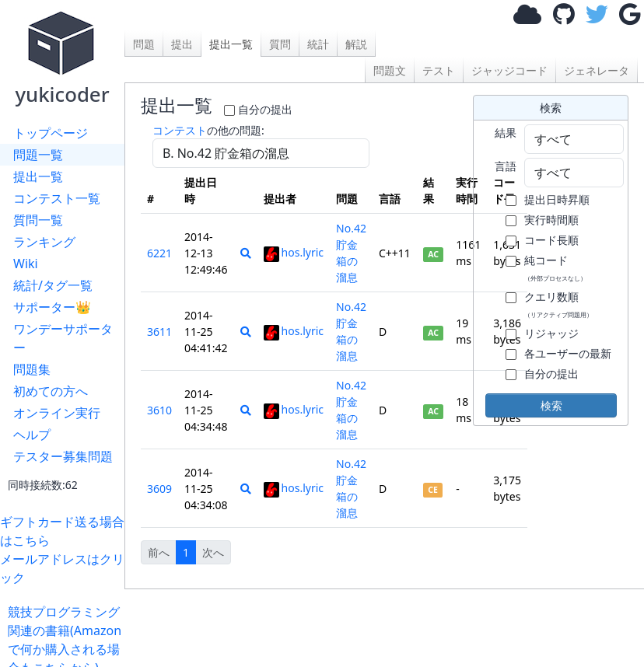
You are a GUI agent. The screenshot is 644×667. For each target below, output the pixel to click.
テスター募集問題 (63, 456)
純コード (555, 267)
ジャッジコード (509, 70)
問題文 (390, 70)
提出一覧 (38, 176)
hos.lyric (294, 252)
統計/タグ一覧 (53, 285)
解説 (356, 44)
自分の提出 (265, 109)
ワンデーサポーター (63, 338)
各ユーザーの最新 (568, 353)
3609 (159, 489)
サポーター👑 (52, 307)
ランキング (44, 242)
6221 (159, 253)
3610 (159, 410)
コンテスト (180, 130)
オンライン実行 (57, 413)
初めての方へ (51, 391)
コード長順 (551, 240)
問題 (144, 44)
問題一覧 (38, 155)
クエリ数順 (558, 304)
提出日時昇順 (557, 199)
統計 (318, 44)
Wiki (26, 264)
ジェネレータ (597, 70)
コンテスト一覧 (57, 198)
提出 (182, 44)
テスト (439, 70)
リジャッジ (551, 333)
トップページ (51, 133)
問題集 (32, 369)
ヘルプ (32, 435)
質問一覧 (38, 220)
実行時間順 (551, 220)
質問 (280, 44)
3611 (159, 332)
